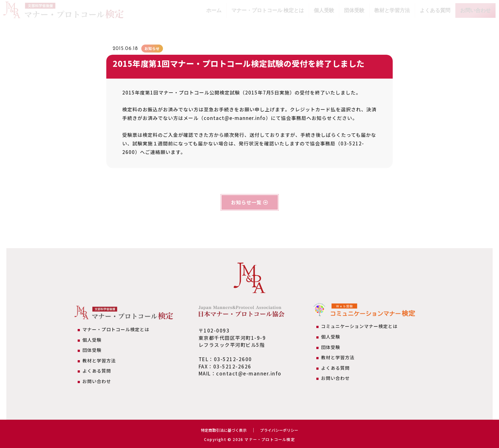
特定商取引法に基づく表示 (221, 430)
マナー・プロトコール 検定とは (268, 10)
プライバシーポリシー (283, 430)
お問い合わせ (475, 10)
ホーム (214, 10)
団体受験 (354, 10)
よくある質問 (435, 10)
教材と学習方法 (392, 10)
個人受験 (324, 10)
